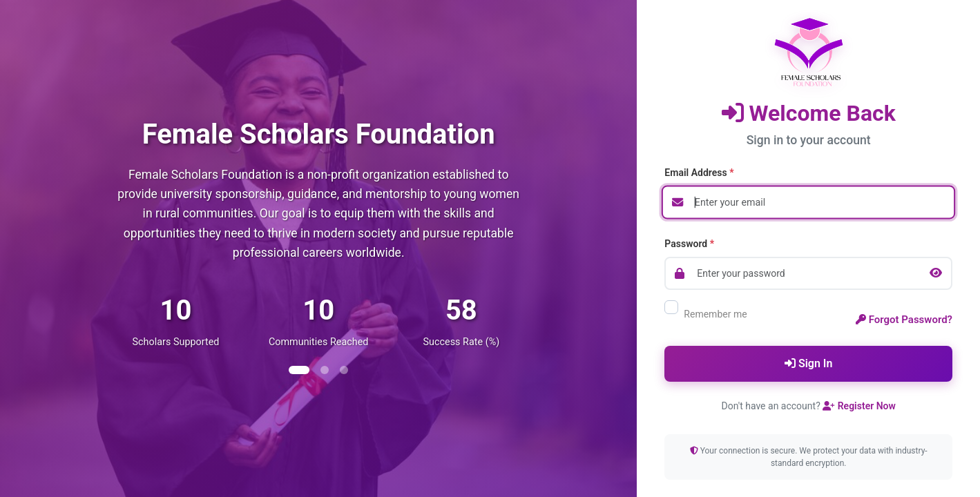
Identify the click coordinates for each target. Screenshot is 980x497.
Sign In (808, 363)
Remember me (705, 313)
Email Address (699, 173)
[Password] (808, 273)
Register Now (859, 406)
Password (689, 244)
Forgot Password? (904, 320)
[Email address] (808, 203)
